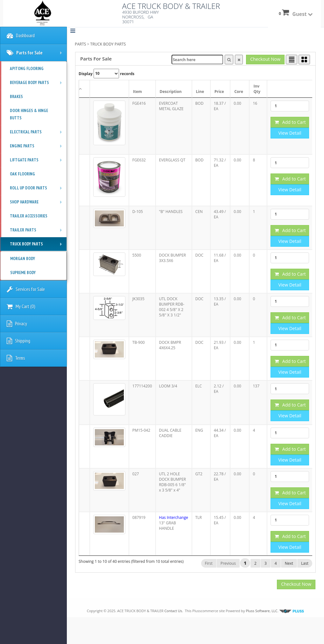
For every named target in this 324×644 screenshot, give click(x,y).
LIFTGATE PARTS (37, 162)
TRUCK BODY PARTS (108, 44)
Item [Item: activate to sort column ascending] (137, 92)
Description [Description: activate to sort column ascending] (171, 92)
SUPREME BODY (23, 273)
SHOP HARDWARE (37, 204)
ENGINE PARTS (37, 148)
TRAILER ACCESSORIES (29, 216)
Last (305, 563)
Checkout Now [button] (265, 59)
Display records (106, 74)
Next (289, 563)
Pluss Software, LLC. (275, 611)
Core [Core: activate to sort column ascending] (239, 92)
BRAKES (16, 97)
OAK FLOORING (22, 174)
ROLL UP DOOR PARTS (37, 190)
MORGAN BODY (23, 259)
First (209, 563)
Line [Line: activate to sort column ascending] (200, 92)
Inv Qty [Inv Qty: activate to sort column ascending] (257, 89)
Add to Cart (290, 122)
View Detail (290, 133)
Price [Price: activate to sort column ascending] (219, 92)
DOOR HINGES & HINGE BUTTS (29, 114)
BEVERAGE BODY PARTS (37, 85)
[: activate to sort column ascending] (109, 89)
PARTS (80, 44)
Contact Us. (174, 611)
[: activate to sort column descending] (84, 89)
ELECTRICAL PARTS (37, 134)
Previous (228, 563)
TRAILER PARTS (37, 232)
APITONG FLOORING (27, 69)
